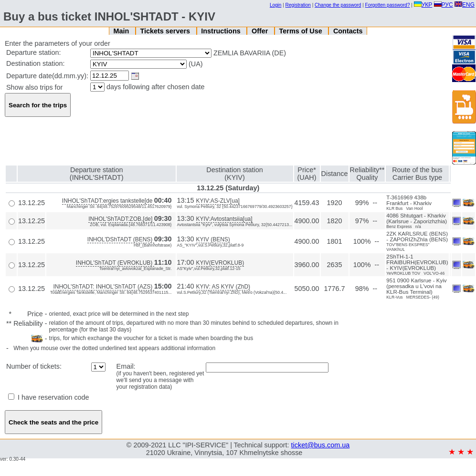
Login (275, 5)
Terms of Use (302, 31)
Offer (261, 31)
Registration (298, 5)
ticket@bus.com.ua (321, 445)
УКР (423, 5)
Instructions (222, 31)
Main (122, 31)
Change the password (338, 5)
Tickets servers (166, 31)
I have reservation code (49, 397)
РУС (444, 5)
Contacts (348, 31)
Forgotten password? (388, 5)
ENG (465, 5)
